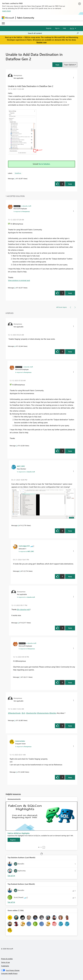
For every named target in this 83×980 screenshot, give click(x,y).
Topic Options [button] (69, 65)
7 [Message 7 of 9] (20, 677)
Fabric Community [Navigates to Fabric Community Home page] (26, 18)
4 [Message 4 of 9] (15, 346)
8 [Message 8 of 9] (18, 525)
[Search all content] (53, 33)
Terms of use (5, 962)
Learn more (7, 11)
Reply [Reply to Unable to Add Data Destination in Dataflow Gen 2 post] (70, 184)
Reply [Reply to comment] (70, 293)
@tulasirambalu (43, 713)
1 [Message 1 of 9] (15, 178)
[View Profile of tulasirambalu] (20, 741)
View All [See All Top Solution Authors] (11, 876)
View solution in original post (19, 280)
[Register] (14, 840)
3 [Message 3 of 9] (16, 772)
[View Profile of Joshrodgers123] (24, 546)
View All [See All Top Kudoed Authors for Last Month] (11, 902)
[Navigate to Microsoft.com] (8, 18)
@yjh (23, 713)
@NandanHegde (14, 713)
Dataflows (18, 173)
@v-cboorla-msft (23, 609)
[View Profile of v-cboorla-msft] (26, 206)
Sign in (57, 28)
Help (64, 28)
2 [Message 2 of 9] (15, 720)
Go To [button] (72, 28)
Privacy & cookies (7, 959)
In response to (22, 211)
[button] (57, 65)
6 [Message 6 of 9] (18, 623)
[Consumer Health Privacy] (42, 973)
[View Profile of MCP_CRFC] (21, 466)
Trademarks (5, 966)
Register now (41, 42)
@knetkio (53, 713)
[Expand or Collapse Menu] (3, 23)
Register (49, 28)
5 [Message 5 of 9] (15, 288)
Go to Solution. (45, 164)
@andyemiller (31, 713)
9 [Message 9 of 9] (20, 571)
